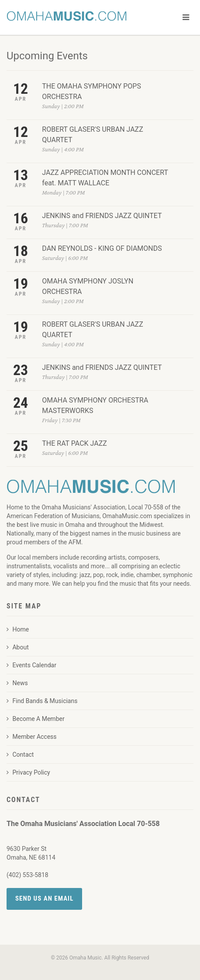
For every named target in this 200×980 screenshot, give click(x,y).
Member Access (32, 737)
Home (18, 629)
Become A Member (36, 719)
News (17, 683)
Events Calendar (31, 665)
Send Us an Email (44, 898)
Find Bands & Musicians (42, 701)
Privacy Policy (28, 772)
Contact (20, 755)
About (18, 647)
